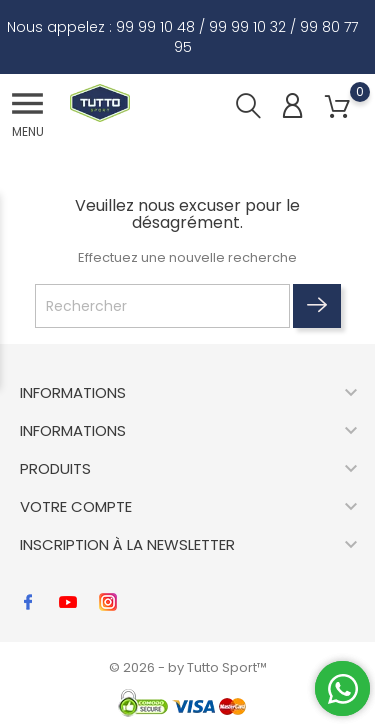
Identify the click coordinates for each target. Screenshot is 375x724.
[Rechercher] (162, 306)
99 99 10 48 (155, 27)
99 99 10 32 (247, 27)
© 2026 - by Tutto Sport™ (188, 667)
